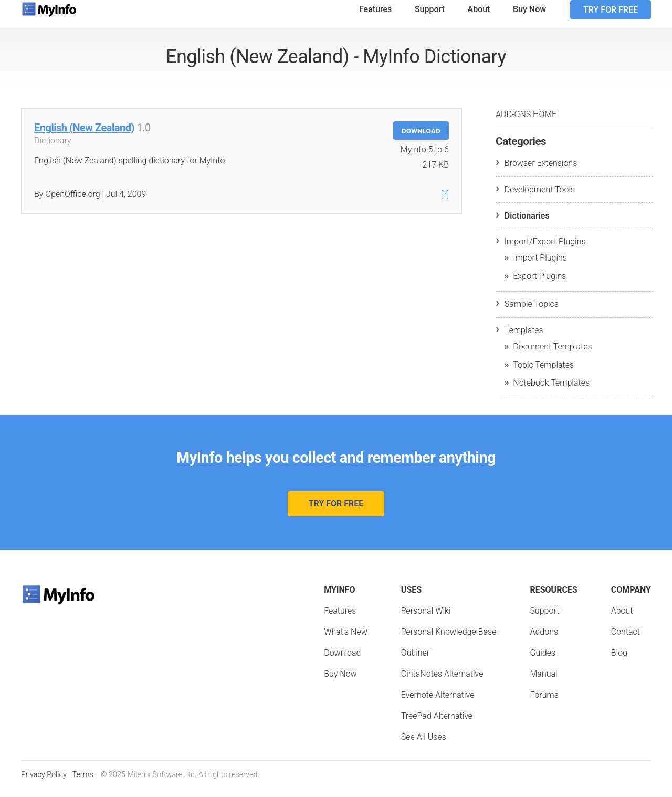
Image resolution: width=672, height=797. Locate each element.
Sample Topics (532, 312)
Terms (82, 783)
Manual (543, 682)
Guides (543, 661)
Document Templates (552, 355)
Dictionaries (527, 224)
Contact (626, 640)
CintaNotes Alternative (442, 682)
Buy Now (529, 18)
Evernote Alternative (438, 703)
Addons (544, 640)
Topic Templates (543, 373)
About (479, 18)
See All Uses (424, 745)
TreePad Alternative (437, 724)
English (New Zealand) (84, 136)
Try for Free (611, 18)
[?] (445, 203)
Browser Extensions (541, 172)
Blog (619, 661)
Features (375, 18)
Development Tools (540, 198)
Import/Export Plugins (545, 250)
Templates (524, 339)
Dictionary (53, 149)
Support (430, 18)
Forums (544, 703)
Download (421, 139)
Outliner (415, 661)
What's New (346, 640)
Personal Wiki (426, 619)
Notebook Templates (551, 391)
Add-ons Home (526, 123)
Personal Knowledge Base (449, 640)
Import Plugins (540, 266)
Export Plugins (539, 284)
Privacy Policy (44, 783)
